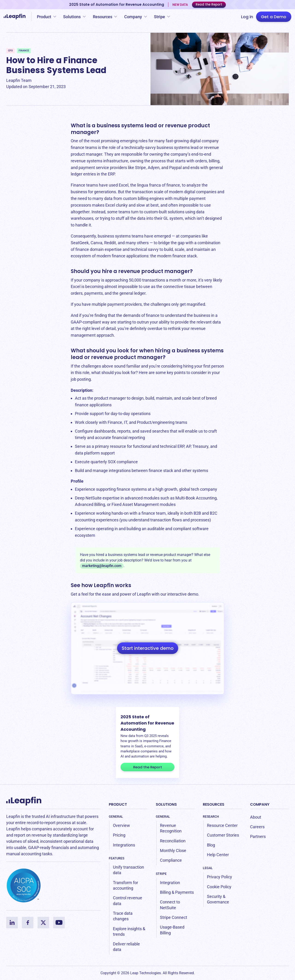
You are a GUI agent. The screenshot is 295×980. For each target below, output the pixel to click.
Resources (103, 17)
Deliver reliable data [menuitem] (126, 947)
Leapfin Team (19, 80)
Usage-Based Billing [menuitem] (172, 930)
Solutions (72, 17)
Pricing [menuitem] (119, 835)
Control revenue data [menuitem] (128, 901)
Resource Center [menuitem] (222, 825)
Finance (24, 51)
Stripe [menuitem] (161, 874)
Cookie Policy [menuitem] (219, 887)
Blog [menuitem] (211, 845)
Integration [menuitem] (170, 883)
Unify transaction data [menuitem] (128, 870)
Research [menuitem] (211, 817)
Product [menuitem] (118, 804)
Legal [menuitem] (208, 868)
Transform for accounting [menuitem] (125, 885)
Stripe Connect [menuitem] (174, 917)
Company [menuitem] (260, 804)
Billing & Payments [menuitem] (177, 892)
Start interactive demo (148, 648)
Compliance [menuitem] (171, 860)
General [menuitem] (116, 817)
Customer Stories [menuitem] (223, 835)
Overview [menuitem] (121, 825)
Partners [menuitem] (258, 836)
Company (133, 17)
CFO (10, 51)
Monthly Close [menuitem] (173, 851)
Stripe (159, 17)
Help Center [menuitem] (218, 855)
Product (44, 17)
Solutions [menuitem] (166, 804)
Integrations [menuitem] (124, 845)
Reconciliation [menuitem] (173, 841)
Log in (247, 17)
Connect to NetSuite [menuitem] (170, 905)
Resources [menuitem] (214, 804)
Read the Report (209, 4)
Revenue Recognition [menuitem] (171, 828)
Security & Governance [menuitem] (218, 899)
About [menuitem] (256, 817)
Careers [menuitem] (257, 827)
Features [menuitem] (117, 858)
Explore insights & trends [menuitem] (129, 931)
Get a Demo (274, 17)
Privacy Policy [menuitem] (220, 877)
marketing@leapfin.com (102, 566)
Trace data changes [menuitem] (123, 916)
